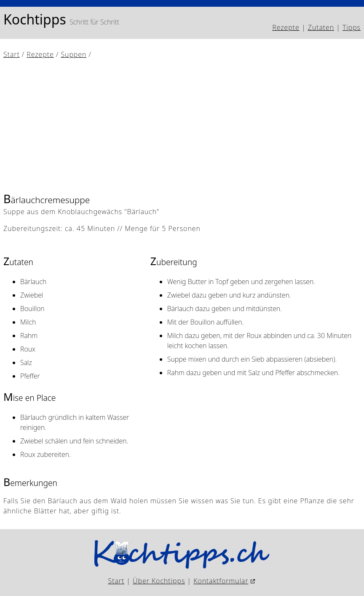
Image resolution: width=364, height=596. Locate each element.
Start (12, 54)
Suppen (74, 54)
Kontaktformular (221, 581)
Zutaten (321, 27)
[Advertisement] (182, 125)
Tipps (352, 27)
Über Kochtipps (159, 581)
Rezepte (286, 27)
